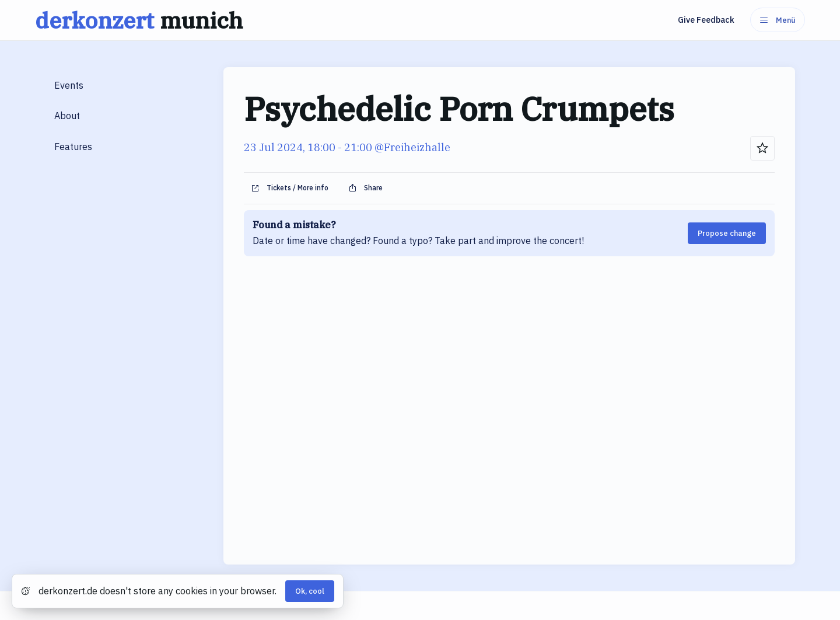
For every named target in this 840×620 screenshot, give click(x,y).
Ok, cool (310, 591)
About (67, 116)
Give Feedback (706, 20)
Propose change (727, 233)
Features (73, 147)
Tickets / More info (290, 188)
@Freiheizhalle (412, 147)
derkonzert (142, 20)
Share (365, 188)
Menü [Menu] (778, 20)
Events (69, 85)
